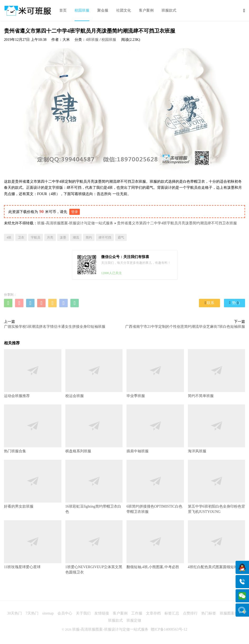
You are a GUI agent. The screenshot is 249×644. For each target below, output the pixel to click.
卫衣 (21, 237)
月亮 (50, 237)
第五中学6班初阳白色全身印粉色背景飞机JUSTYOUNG (217, 487)
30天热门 (14, 613)
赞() (235, 303)
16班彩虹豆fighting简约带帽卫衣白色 (94, 487)
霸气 (121, 237)
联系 (209, 303)
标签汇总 (172, 613)
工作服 (137, 613)
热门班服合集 (33, 429)
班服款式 (169, 10)
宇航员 (36, 237)
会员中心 (65, 613)
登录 (75, 212)
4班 (9, 237)
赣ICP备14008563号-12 (169, 629)
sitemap (48, 613)
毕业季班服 (155, 373)
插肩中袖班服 (155, 429)
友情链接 (102, 613)
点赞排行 (190, 613)
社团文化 (124, 10)
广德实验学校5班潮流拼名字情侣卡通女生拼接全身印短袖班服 (55, 327)
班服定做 (134, 620)
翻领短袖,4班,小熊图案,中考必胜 (155, 545)
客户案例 (146, 10)
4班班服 (92, 40)
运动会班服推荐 (33, 373)
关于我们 (83, 613)
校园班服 (82, 10)
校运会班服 (94, 373)
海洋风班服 (217, 429)
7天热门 (32, 613)
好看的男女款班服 (33, 484)
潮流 (76, 237)
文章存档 (153, 613)
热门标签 (209, 613)
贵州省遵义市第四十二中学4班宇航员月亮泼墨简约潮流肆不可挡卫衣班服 (177, 223)
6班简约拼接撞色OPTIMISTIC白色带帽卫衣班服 (155, 487)
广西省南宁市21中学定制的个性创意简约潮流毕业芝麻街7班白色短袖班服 (185, 327)
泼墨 (63, 237)
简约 (89, 237)
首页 (63, 10)
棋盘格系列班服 (94, 429)
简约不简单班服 (217, 373)
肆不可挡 (105, 237)
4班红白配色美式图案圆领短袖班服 (217, 545)
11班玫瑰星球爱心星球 (33, 545)
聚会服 (103, 10)
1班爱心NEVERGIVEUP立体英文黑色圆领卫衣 (94, 547)
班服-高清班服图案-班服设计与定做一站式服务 (75, 223)
